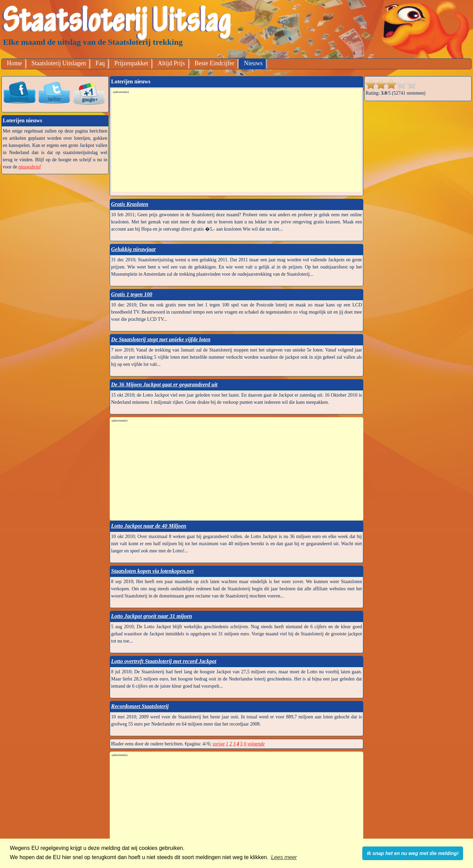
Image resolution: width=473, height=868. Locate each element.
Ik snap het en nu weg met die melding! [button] (413, 853)
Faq (100, 63)
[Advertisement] (237, 142)
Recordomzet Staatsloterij (140, 706)
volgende (256, 744)
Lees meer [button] (284, 857)
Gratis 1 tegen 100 (132, 294)
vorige (219, 744)
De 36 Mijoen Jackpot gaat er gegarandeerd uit (164, 384)
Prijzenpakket (131, 63)
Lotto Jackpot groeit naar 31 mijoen (152, 616)
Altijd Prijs (171, 63)
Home (14, 63)
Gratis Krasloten (130, 204)
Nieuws (253, 63)
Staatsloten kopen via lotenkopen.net (152, 571)
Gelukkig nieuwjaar (133, 249)
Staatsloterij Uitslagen (59, 63)
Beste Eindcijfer (214, 63)
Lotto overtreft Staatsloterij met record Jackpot (164, 661)
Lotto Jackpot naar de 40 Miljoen (149, 526)
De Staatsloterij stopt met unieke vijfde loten (161, 339)
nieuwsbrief (30, 167)
